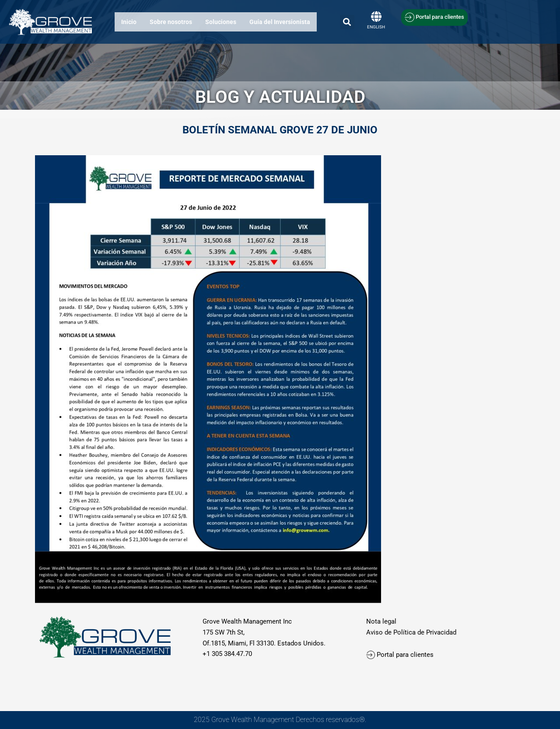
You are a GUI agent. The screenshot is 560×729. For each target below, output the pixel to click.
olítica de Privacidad (427, 632)
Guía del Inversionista (280, 22)
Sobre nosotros (171, 22)
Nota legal (381, 621)
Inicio (129, 22)
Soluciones (221, 22)
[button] (347, 22)
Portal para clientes (401, 655)
